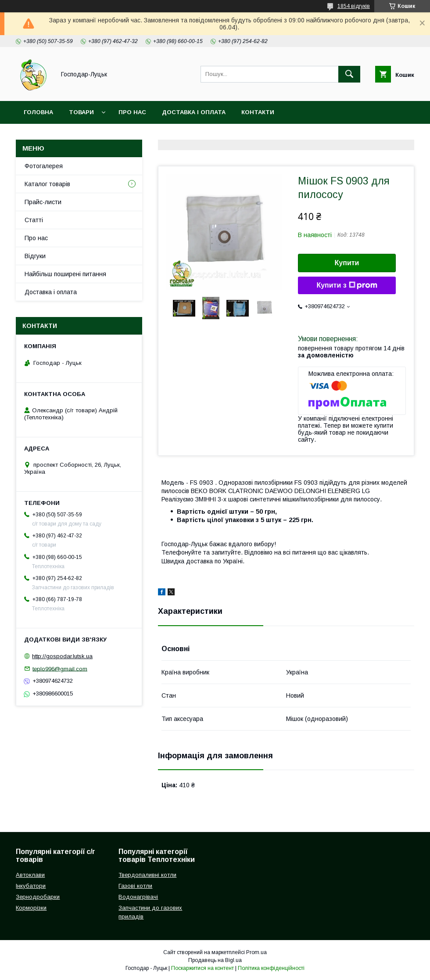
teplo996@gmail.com (60, 668)
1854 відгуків (354, 6)
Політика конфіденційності (271, 968)
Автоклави (30, 875)
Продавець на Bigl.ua (215, 960)
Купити (347, 263)
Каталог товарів (47, 184)
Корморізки (31, 908)
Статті (34, 220)
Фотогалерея (44, 166)
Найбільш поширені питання (65, 274)
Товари (81, 112)
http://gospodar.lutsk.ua (62, 656)
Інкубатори (31, 886)
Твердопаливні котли (147, 875)
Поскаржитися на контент (202, 968)
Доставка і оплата (194, 112)
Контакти (258, 112)
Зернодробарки (38, 897)
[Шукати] (349, 74)
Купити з (347, 285)
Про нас (132, 112)
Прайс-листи (43, 202)
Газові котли (135, 886)
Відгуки (35, 256)
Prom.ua (256, 952)
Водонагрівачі (138, 897)
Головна (38, 112)
